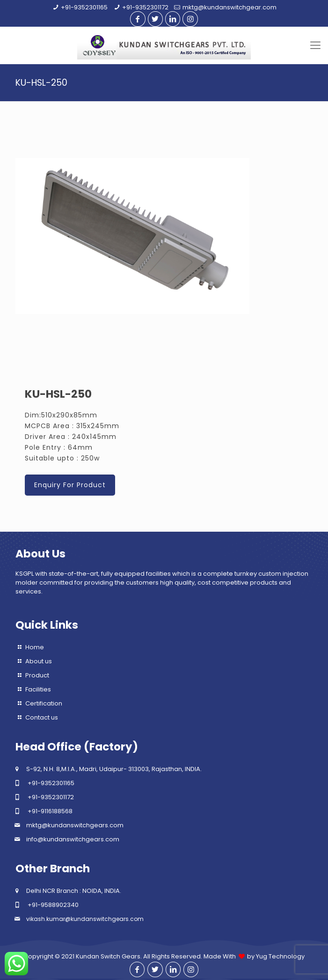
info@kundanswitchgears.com (73, 839)
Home (35, 647)
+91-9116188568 (50, 811)
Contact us (42, 717)
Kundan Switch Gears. (109, 956)
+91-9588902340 (53, 905)
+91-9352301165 (84, 7)
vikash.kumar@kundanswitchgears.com (85, 919)
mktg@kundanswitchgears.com (75, 825)
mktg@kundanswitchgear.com (230, 7)
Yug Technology (280, 956)
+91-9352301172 (145, 7)
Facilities (38, 689)
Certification (44, 703)
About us (39, 661)
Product (37, 675)
